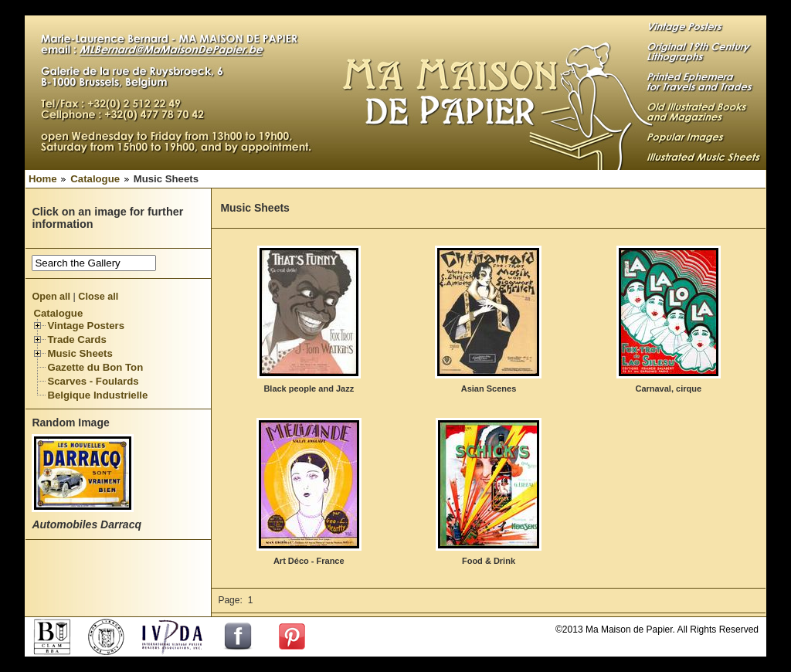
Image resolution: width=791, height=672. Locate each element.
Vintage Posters (86, 326)
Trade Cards (76, 339)
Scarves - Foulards (93, 381)
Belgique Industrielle (97, 395)
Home (43, 179)
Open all (51, 297)
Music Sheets (80, 353)
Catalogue (95, 179)
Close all (98, 297)
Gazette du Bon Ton (95, 367)
